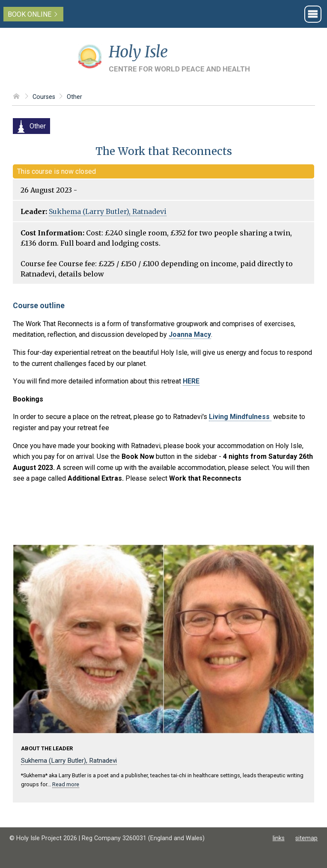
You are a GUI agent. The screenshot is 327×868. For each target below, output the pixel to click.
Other (74, 97)
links (279, 838)
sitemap (306, 838)
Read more (66, 784)
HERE (191, 381)
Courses (44, 97)
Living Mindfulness (240, 417)
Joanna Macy (190, 334)
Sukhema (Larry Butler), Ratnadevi (108, 211)
